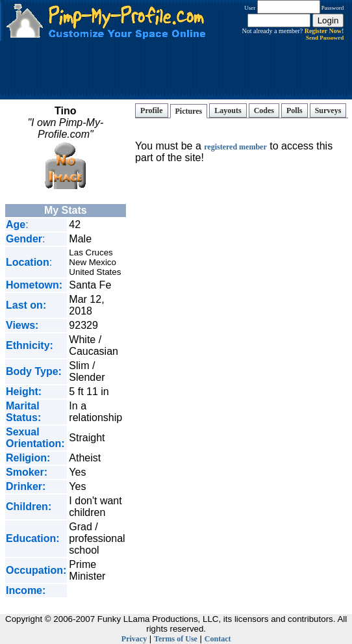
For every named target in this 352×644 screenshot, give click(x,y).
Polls (295, 110)
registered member (235, 147)
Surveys (328, 110)
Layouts (228, 110)
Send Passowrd (325, 38)
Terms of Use (176, 639)
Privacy (134, 639)
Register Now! (324, 31)
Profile (151, 110)
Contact (218, 639)
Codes (264, 110)
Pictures (189, 111)
